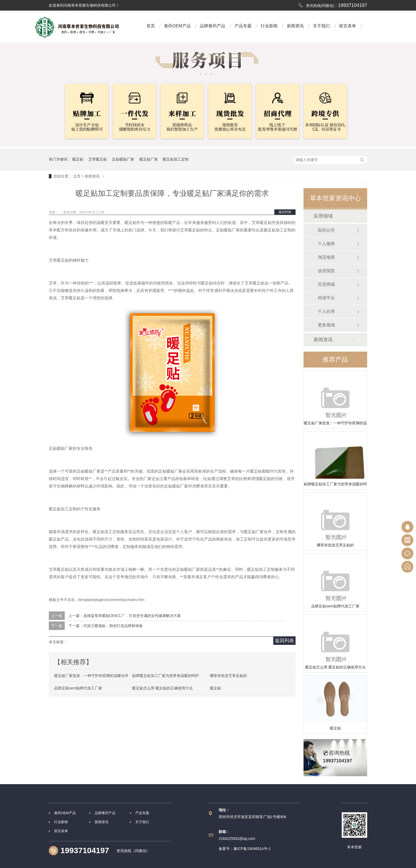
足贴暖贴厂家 (123, 159)
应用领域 (323, 216)
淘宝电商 (326, 257)
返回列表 (285, 212)
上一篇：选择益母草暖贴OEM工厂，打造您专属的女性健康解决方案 (125, 616)
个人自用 (326, 311)
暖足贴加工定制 (176, 159)
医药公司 (326, 230)
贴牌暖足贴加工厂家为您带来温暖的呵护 (335, 484)
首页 (151, 26)
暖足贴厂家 (149, 159)
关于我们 (321, 26)
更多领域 (326, 325)
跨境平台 (326, 298)
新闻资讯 (295, 26)
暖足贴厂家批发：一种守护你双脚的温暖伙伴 (335, 423)
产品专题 (243, 26)
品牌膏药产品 (213, 26)
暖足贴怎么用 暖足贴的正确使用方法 (335, 667)
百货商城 (326, 284)
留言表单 (348, 26)
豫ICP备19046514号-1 (252, 849)
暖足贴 (78, 159)
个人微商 (326, 244)
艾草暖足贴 (98, 159)
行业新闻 (269, 26)
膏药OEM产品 (177, 26)
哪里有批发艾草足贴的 (335, 545)
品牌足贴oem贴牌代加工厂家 (335, 606)
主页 (77, 176)
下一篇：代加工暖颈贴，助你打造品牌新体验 (106, 626)
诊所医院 (326, 271)
